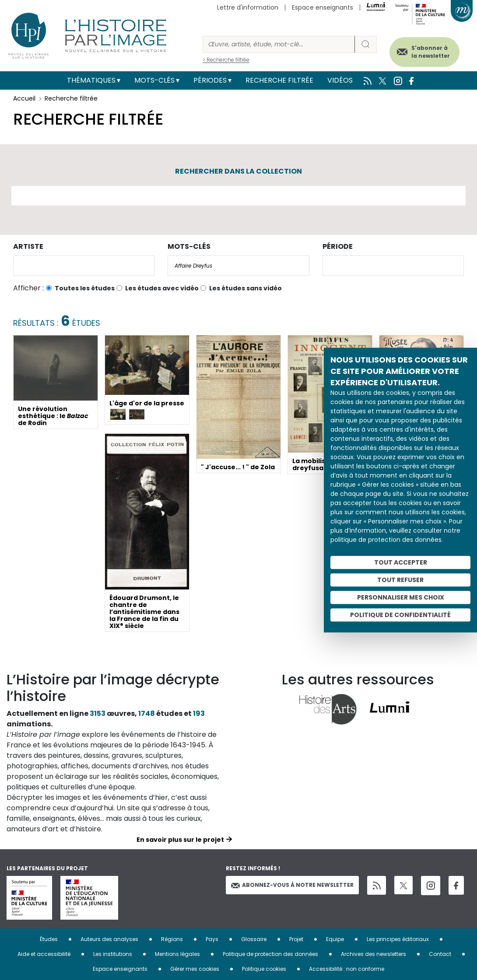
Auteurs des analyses (109, 939)
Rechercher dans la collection (238, 171)
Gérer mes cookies (195, 969)
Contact (440, 954)
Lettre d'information (248, 7)
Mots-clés (154, 80)
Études (49, 939)
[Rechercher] (279, 44)
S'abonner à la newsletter (428, 51)
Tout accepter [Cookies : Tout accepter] (401, 562)
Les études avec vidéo (162, 288)
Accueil (24, 98)
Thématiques (91, 80)
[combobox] (84, 266)
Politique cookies (264, 969)
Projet (296, 939)
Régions (172, 939)
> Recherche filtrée (226, 60)
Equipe (335, 939)
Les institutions (113, 954)
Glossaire (254, 939)
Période (338, 246)
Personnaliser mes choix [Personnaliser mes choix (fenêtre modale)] (401, 597)
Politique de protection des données (270, 954)
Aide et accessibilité (44, 954)
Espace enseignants (323, 7)
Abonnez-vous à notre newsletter (292, 885)
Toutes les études (85, 288)
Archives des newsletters (374, 954)
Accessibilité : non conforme (347, 969)
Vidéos (340, 80)
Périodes (210, 80)
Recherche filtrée (279, 80)
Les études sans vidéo (246, 288)
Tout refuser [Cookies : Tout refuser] (400, 580)
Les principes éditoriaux (398, 939)
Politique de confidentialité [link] (400, 615)
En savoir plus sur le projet (180, 840)
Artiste (28, 246)
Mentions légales (177, 954)
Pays (212, 939)
